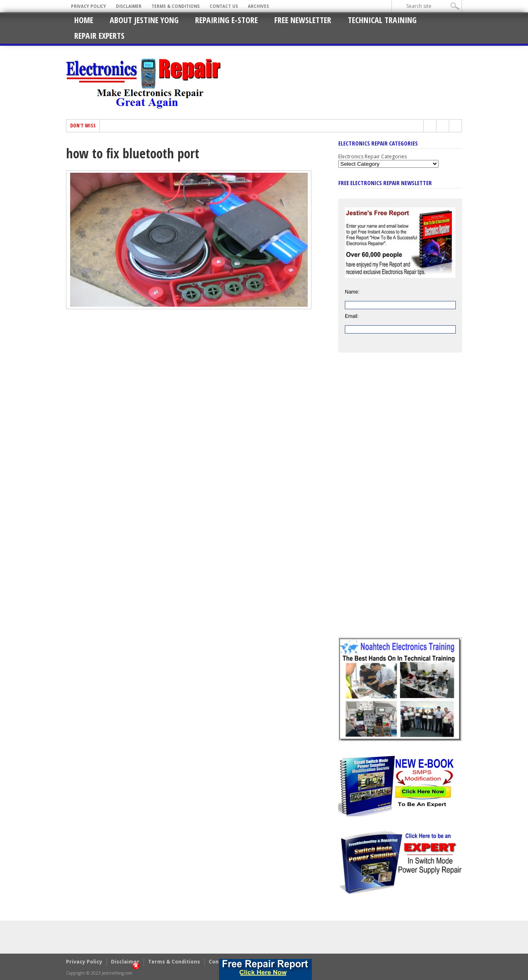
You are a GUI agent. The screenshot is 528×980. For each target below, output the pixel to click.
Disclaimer (129, 6)
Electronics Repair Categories (372, 156)
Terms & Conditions (176, 6)
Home (84, 20)
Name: (352, 292)
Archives (258, 6)
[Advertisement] (400, 501)
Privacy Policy (88, 6)
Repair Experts (99, 36)
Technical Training (382, 20)
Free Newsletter (303, 20)
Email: (352, 316)
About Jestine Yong (144, 20)
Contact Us (224, 6)
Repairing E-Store (226, 20)
